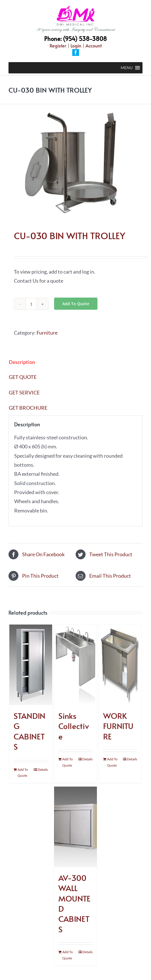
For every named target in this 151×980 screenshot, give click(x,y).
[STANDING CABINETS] (31, 665)
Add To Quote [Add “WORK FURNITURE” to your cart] (112, 762)
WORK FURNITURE (118, 726)
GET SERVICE (24, 392)
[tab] (75, 362)
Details (43, 770)
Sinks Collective (74, 726)
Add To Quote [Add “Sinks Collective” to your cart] (68, 762)
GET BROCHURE (28, 408)
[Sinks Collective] (75, 665)
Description (22, 362)
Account (94, 45)
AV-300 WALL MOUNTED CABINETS (74, 903)
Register (58, 45)
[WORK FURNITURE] (120, 665)
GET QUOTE (23, 377)
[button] (127, 68)
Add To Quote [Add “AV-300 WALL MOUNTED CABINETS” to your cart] (68, 955)
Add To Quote (76, 304)
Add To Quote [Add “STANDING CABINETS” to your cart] (23, 773)
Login (76, 45)
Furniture (47, 333)
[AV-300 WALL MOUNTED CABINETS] (75, 827)
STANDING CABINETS (29, 731)
